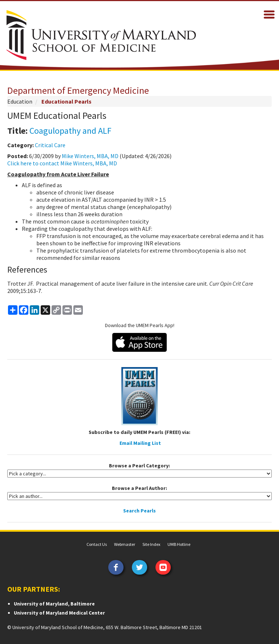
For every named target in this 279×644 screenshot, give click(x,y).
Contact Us (97, 544)
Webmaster (125, 544)
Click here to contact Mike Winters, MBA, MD (62, 163)
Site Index (151, 544)
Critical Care (50, 145)
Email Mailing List (140, 443)
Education (20, 101)
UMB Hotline (179, 544)
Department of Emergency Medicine (78, 90)
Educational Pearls (66, 101)
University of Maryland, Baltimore (54, 604)
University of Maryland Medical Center (59, 613)
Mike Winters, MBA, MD (90, 156)
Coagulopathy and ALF (70, 131)
